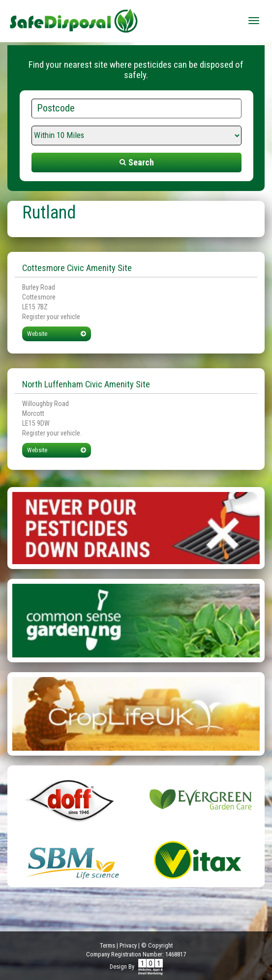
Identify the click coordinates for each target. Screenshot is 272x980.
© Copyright (157, 945)
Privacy (128, 945)
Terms (107, 945)
